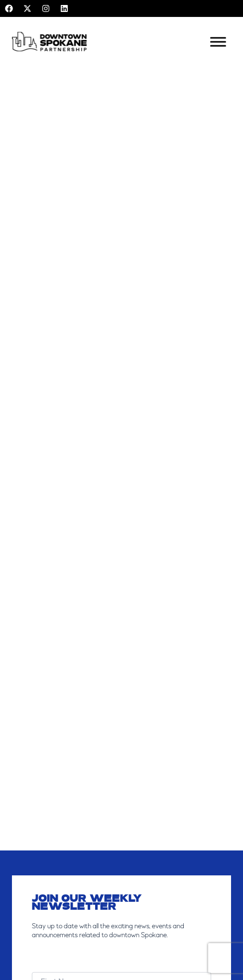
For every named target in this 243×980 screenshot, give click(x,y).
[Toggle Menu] (218, 42)
